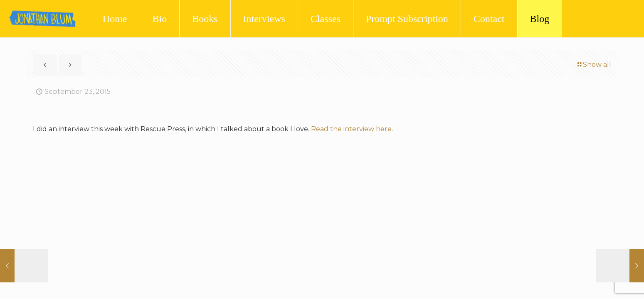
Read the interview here (351, 129)
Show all (594, 65)
